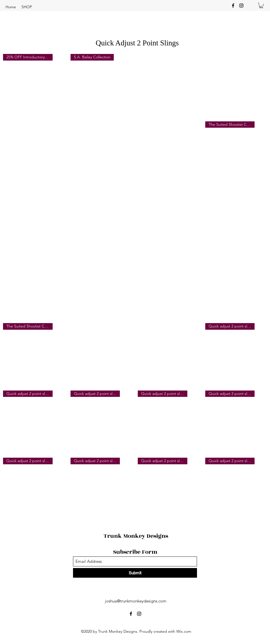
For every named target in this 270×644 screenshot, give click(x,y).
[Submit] (135, 573)
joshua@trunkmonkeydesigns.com (136, 601)
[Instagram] (241, 6)
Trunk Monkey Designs (136, 536)
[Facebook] (233, 6)
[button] (27, 7)
